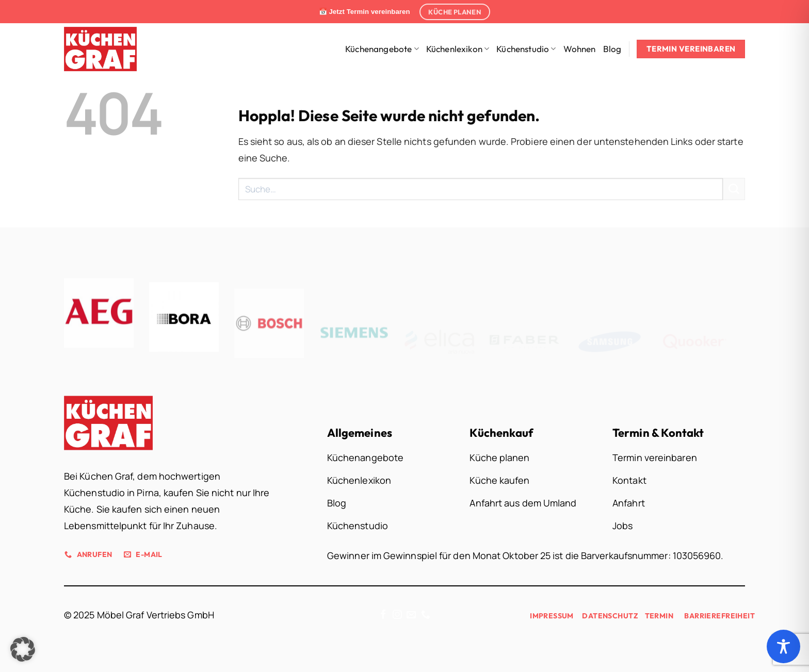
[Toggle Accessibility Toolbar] (783, 646)
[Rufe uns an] (426, 615)
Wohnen (580, 49)
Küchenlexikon (458, 49)
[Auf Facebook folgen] (383, 615)
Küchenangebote (382, 49)
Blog (612, 49)
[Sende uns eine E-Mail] (411, 615)
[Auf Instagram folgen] (397, 615)
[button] (23, 649)
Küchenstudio (526, 49)
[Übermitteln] (734, 189)
